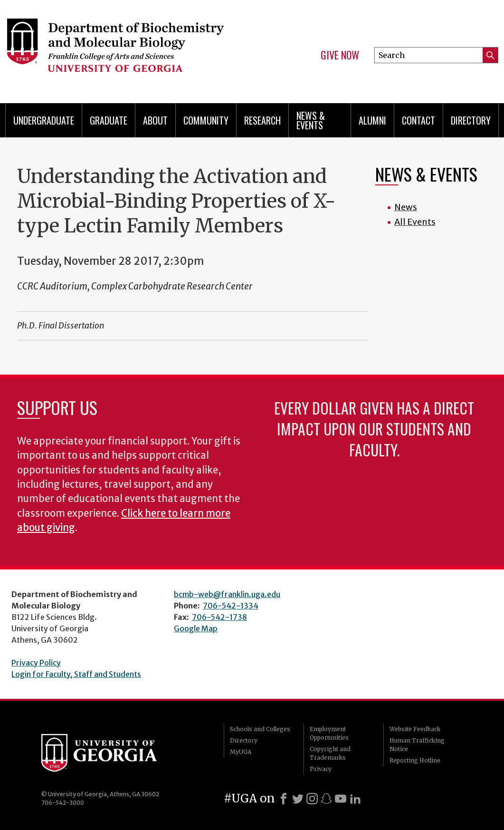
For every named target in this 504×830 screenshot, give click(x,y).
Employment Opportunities (329, 733)
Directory (471, 120)
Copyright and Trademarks (330, 753)
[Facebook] (284, 799)
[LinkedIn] (355, 799)
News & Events (311, 120)
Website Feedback (415, 729)
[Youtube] (341, 799)
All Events (415, 222)
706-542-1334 (231, 606)
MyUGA (241, 752)
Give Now (340, 55)
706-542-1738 (219, 617)
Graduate (109, 120)
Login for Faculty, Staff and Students (76, 674)
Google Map (196, 628)
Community (206, 120)
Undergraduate (44, 120)
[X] (298, 799)
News (406, 207)
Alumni (372, 120)
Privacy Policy (36, 663)
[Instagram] (312, 799)
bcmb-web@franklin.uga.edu (227, 594)
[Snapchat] (326, 799)
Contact (418, 120)
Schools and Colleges (260, 729)
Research (262, 120)
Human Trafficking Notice (417, 745)
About (155, 120)
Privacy (321, 769)
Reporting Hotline (415, 760)
